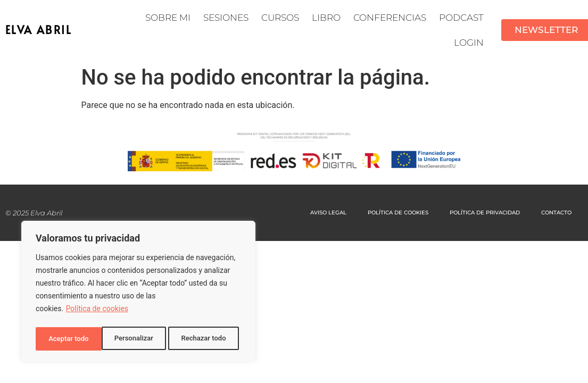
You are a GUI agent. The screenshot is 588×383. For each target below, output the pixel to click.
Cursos (280, 18)
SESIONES (226, 18)
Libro (326, 18)
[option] (561, 374)
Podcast (461, 18)
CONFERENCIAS (390, 18)
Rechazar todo (138, 339)
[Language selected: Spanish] (561, 374)
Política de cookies (97, 312)
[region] (138, 293)
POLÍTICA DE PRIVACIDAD (485, 213)
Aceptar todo (209, 339)
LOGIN (469, 43)
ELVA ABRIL (39, 30)
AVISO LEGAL (328, 213)
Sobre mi (168, 18)
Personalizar (67, 339)
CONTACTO (556, 213)
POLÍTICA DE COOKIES (398, 213)
